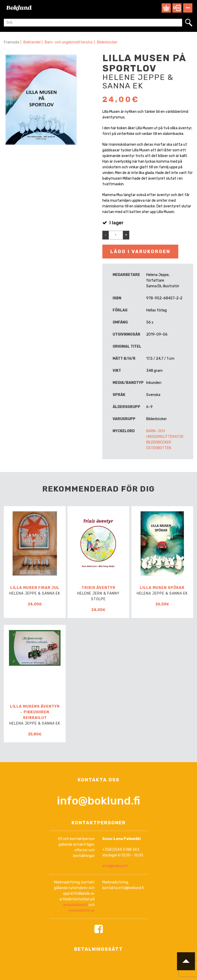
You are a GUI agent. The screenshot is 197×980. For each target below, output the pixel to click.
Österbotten (159, 448)
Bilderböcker (107, 42)
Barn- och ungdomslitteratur (69, 42)
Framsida (12, 42)
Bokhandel (32, 42)
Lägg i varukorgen (140, 252)
